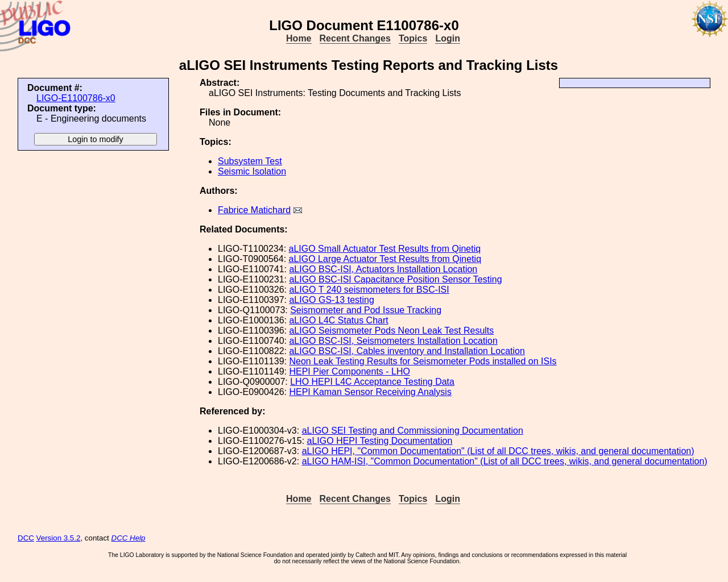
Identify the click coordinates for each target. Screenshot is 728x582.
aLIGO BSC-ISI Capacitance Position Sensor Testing (395, 279)
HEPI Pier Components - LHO (349, 371)
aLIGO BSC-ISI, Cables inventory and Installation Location (407, 351)
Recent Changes (355, 38)
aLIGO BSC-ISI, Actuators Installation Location (383, 269)
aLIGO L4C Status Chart (338, 320)
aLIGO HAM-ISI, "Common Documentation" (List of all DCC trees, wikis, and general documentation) (505, 461)
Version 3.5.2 (59, 538)
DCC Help (129, 538)
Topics (413, 38)
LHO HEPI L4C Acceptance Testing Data (372, 382)
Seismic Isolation (252, 171)
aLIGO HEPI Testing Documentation (380, 441)
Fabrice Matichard (254, 210)
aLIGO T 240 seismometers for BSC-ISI (369, 290)
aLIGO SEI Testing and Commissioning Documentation (413, 431)
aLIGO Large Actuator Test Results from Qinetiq (385, 259)
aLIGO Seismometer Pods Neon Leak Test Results (391, 331)
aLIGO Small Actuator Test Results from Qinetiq (385, 249)
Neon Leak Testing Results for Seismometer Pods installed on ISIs (423, 361)
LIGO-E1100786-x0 (76, 98)
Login (448, 38)
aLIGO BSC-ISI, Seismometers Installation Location (393, 341)
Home (299, 38)
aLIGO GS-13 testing (331, 300)
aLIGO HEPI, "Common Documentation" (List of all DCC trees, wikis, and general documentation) (498, 451)
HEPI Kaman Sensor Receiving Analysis (370, 392)
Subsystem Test (250, 161)
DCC (26, 538)
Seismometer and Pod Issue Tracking (366, 310)
